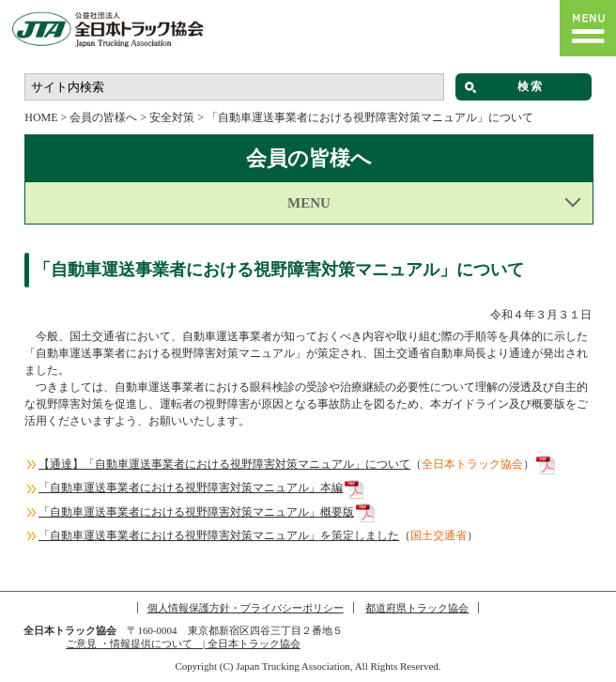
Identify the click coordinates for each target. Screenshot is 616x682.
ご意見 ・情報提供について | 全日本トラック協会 (183, 643)
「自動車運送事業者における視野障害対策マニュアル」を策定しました (219, 535)
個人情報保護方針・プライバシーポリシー (246, 608)
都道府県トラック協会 (417, 608)
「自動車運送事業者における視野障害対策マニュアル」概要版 (196, 512)
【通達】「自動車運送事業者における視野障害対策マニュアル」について (224, 464)
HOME (41, 117)
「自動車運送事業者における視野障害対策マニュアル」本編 (191, 488)
